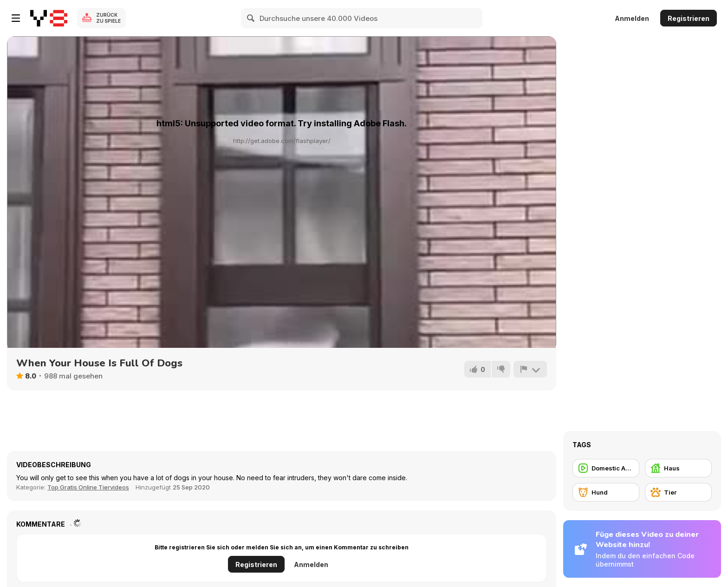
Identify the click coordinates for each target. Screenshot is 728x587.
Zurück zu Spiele (108, 18)
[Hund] (606, 492)
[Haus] (678, 468)
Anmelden (632, 18)
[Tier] (678, 492)
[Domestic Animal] (606, 468)
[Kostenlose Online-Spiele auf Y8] (49, 18)
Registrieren (689, 18)
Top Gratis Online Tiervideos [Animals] (88, 487)
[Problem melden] (530, 369)
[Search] (251, 18)
